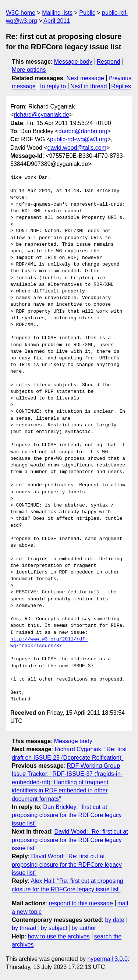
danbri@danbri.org (83, 131)
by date (114, 920)
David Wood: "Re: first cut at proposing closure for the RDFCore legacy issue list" (70, 840)
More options (29, 70)
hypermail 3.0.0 (107, 959)
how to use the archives (59, 936)
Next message (85, 78)
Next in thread (89, 86)
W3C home (21, 13)
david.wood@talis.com (77, 148)
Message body (73, 62)
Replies (121, 86)
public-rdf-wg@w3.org (79, 139)
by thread (24, 928)
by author (84, 928)
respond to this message (81, 903)
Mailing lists (57, 13)
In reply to (53, 86)
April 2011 (57, 21)
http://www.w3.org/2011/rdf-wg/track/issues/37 (49, 643)
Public (87, 13)
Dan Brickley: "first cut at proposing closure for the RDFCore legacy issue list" (67, 815)
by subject (54, 928)
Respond (109, 62)
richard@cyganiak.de (41, 115)
